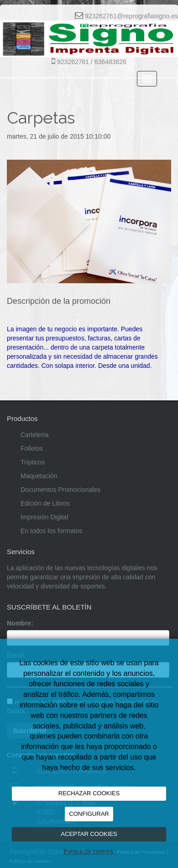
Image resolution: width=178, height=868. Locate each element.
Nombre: (20, 623)
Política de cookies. (89, 851)
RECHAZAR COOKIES (89, 793)
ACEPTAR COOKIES (89, 834)
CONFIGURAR (89, 814)
